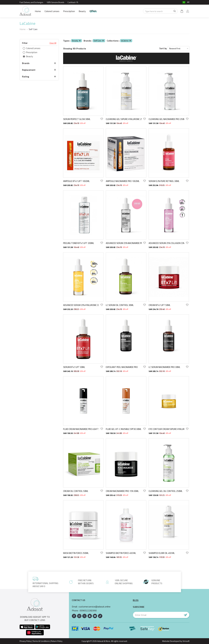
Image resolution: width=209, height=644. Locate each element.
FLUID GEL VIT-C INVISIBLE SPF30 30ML (124, 429)
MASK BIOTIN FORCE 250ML (76, 553)
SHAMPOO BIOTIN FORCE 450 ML (121, 553)
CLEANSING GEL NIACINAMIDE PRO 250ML (166, 119)
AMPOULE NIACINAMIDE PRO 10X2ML (123, 181)
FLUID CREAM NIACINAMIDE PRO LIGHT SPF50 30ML (81, 429)
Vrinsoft (186, 641)
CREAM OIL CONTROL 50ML (76, 491)
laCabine (126, 41)
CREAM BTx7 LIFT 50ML (160, 305)
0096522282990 (88, 611)
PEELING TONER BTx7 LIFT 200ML (79, 243)
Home (38, 11)
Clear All (53, 43)
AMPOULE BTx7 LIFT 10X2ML (76, 181)
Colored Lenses (52, 11)
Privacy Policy (25, 641)
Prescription (69, 11)
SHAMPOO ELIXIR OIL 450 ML (162, 553)
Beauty (82, 11)
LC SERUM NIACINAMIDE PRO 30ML (164, 367)
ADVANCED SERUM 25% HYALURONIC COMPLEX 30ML (81, 305)
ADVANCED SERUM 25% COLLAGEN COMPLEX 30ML (166, 243)
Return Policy (57, 641)
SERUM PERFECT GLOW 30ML (77, 119)
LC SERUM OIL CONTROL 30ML (120, 305)
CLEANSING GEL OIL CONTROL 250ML (166, 491)
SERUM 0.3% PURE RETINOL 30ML (164, 181)
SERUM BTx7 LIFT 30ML (74, 367)
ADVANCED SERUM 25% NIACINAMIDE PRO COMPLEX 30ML (124, 243)
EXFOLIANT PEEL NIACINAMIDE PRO (122, 367)
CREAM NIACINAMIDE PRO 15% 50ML (122, 491)
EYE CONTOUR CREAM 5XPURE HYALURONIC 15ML (166, 429)
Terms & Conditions (41, 641)
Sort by (163, 48)
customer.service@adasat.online (95, 607)
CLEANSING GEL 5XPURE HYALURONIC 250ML (124, 119)
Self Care (99, 41)
